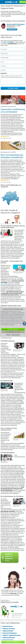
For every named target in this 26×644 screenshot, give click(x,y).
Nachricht (4, 73)
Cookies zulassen (13, 329)
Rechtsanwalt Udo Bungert (16, 24)
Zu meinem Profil (12, 29)
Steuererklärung (5, 284)
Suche (24, 2)
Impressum (8, 335)
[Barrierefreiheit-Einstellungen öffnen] (25, 323)
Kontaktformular (13, 594)
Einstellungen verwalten (13, 332)
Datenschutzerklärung (16, 335)
